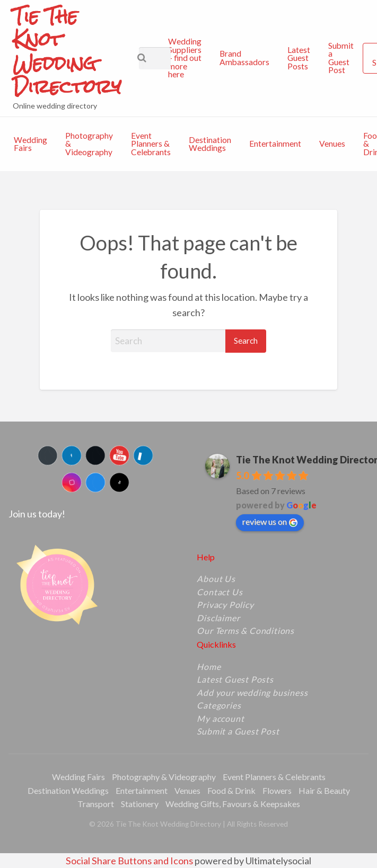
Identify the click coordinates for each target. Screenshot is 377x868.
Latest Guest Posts (299, 58)
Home (209, 667)
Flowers (277, 790)
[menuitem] (185, 58)
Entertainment (275, 144)
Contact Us (220, 592)
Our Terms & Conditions (246, 631)
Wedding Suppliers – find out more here (185, 58)
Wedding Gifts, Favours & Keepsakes (233, 804)
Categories (219, 705)
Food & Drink (231, 790)
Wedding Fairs (30, 144)
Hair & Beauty (324, 790)
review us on (270, 522)
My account (220, 719)
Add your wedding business (252, 693)
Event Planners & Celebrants (151, 144)
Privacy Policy (225, 605)
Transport (96, 804)
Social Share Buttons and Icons (129, 861)
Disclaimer (218, 618)
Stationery (140, 804)
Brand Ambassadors (244, 58)
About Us (216, 579)
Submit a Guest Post (341, 58)
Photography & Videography (89, 144)
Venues (332, 144)
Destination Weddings (210, 144)
